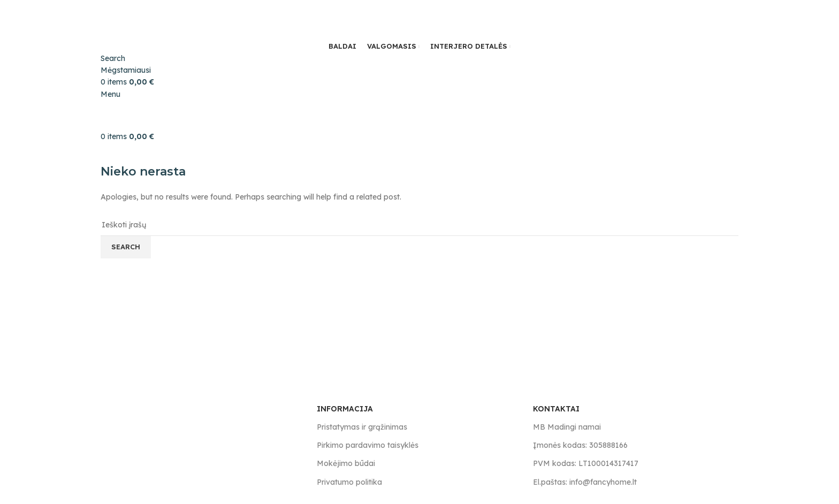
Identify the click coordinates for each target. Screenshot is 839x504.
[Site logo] (154, 19)
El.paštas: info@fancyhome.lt (585, 482)
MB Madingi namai (567, 427)
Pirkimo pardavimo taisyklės (368, 445)
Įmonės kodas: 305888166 (580, 445)
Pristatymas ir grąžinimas (362, 427)
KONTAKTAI (556, 409)
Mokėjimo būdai (346, 463)
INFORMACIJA (345, 409)
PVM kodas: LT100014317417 (586, 463)
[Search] (113, 58)
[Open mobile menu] (110, 94)
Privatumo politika (349, 482)
